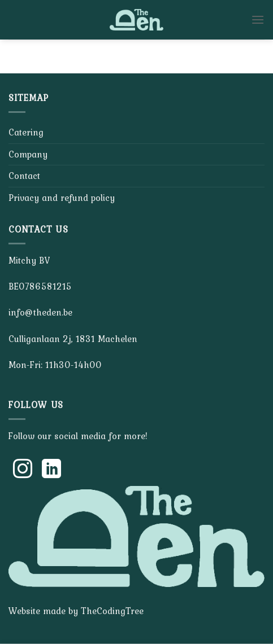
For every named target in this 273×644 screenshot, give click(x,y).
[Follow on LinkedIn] (51, 470)
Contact (24, 176)
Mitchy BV (29, 260)
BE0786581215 (40, 286)
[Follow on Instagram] (23, 470)
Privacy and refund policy (62, 198)
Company (28, 154)
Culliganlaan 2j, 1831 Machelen (73, 339)
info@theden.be (40, 312)
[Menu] (258, 19)
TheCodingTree (112, 611)
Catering (26, 132)
